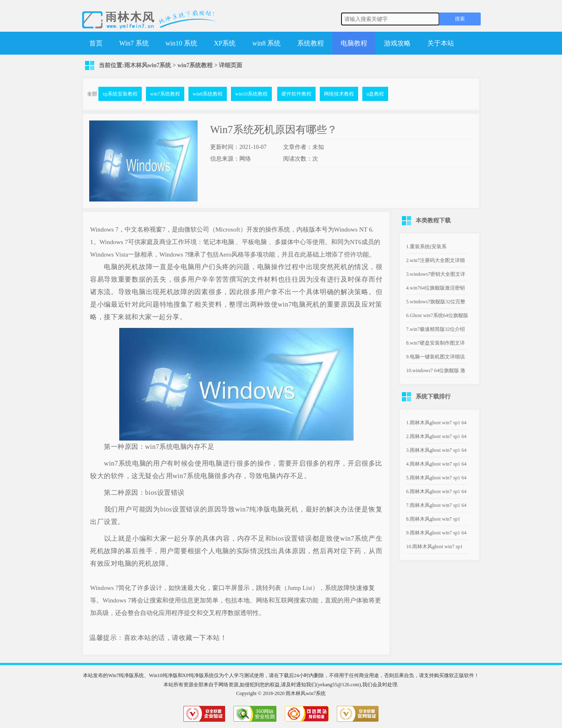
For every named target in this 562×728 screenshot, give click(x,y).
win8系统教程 (208, 94)
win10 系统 (181, 43)
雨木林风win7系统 (148, 65)
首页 (96, 43)
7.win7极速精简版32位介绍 (435, 329)
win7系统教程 (195, 65)
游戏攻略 (397, 43)
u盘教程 (375, 94)
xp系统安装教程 (120, 94)
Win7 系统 (134, 43)
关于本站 (441, 43)
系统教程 (311, 43)
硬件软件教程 (296, 94)
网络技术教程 (339, 94)
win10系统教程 (251, 94)
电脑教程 (354, 43)
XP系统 (225, 43)
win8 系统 (266, 43)
